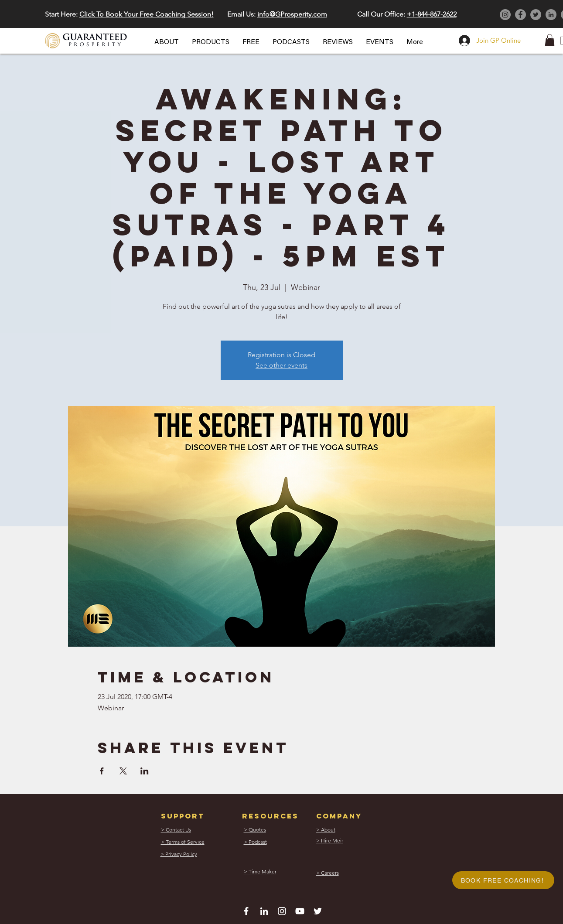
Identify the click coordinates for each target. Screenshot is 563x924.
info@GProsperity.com (292, 14)
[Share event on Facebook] (102, 771)
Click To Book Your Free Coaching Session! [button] (147, 14)
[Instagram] (505, 15)
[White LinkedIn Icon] (264, 911)
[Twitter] (536, 15)
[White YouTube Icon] (300, 911)
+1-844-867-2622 (432, 14)
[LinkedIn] (551, 15)
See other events (281, 365)
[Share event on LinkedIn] (145, 771)
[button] (167, 42)
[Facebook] (520, 15)
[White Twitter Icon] (318, 911)
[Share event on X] (123, 771)
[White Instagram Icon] (282, 911)
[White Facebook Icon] (246, 911)
